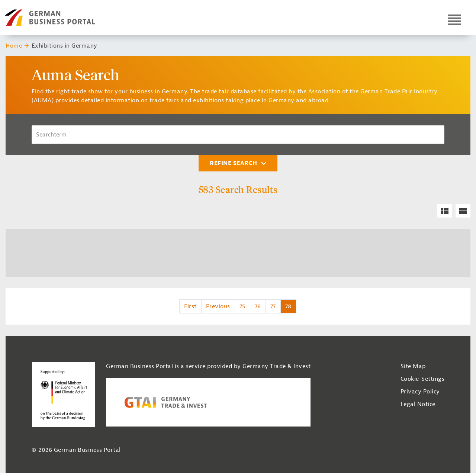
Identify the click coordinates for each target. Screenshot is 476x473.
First (190, 306)
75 (242, 306)
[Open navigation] (455, 20)
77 (273, 306)
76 (258, 306)
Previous (218, 306)
